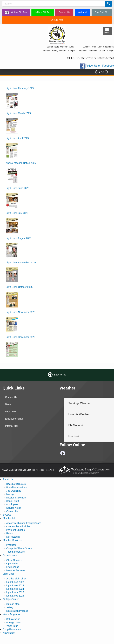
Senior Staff (13, 501)
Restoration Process (17, 611)
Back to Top (60, 375)
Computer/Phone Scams (19, 548)
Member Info (10, 518)
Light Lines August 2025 (19, 238)
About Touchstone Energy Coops (24, 523)
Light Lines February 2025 (20, 88)
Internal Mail (12, 426)
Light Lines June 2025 (18, 188)
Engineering (13, 567)
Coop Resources (12, 629)
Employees (12, 504)
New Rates (9, 633)
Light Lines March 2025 (18, 113)
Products (11, 545)
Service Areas (14, 508)
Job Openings (14, 491)
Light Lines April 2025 (17, 138)
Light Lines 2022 (15, 582)
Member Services (12, 540)
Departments (10, 555)
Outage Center (11, 599)
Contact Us (11, 397)
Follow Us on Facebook (100, 66)
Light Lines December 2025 (20, 337)
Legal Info (10, 412)
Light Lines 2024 (15, 589)
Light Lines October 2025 (19, 287)
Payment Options (15, 530)
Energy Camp (14, 622)
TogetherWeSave (15, 552)
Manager (11, 494)
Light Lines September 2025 (21, 263)
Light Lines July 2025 (17, 213)
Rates (9, 533)
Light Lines (9, 574)
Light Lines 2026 (15, 596)
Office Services (14, 560)
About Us (8, 479)
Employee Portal (14, 419)
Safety (10, 607)
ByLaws (7, 515)
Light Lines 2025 (15, 592)
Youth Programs (11, 614)
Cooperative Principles (18, 526)
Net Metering (13, 537)
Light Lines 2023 (15, 585)
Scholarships (13, 619)
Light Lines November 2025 (20, 312)
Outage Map (13, 604)
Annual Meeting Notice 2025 (21, 163)
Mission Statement (16, 498)
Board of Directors (16, 484)
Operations (12, 564)
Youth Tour (12, 626)
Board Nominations (16, 487)
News (8, 404)
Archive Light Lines (16, 579)
